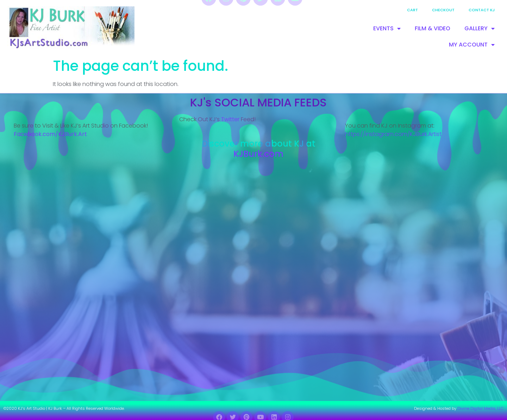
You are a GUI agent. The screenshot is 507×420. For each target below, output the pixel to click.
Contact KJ (482, 10)
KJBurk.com (258, 154)
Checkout (443, 10)
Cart (412, 10)
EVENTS (387, 29)
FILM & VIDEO (433, 28)
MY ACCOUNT (472, 45)
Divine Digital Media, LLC (480, 408)
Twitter (230, 119)
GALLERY (480, 29)
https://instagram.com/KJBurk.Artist (393, 134)
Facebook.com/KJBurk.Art (51, 134)
